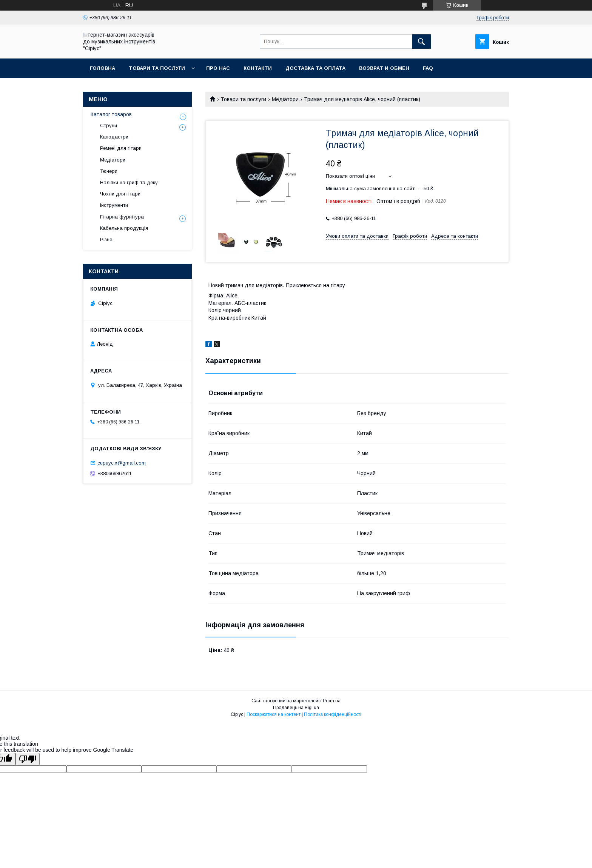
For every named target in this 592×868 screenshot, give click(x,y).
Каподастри (114, 137)
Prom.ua (332, 701)
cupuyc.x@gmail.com (122, 463)
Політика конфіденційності (333, 714)
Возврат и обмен (384, 68)
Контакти (258, 68)
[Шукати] (421, 42)
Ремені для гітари (121, 148)
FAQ (428, 68)
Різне (106, 239)
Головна (103, 68)
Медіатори (285, 99)
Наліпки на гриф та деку (129, 182)
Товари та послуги (157, 68)
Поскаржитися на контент (274, 714)
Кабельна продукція (124, 228)
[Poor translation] (28, 759)
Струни (109, 125)
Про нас (218, 68)
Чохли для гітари (120, 194)
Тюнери (109, 171)
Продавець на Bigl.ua (296, 708)
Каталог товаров (111, 114)
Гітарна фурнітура (122, 217)
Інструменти (114, 205)
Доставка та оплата (315, 68)
